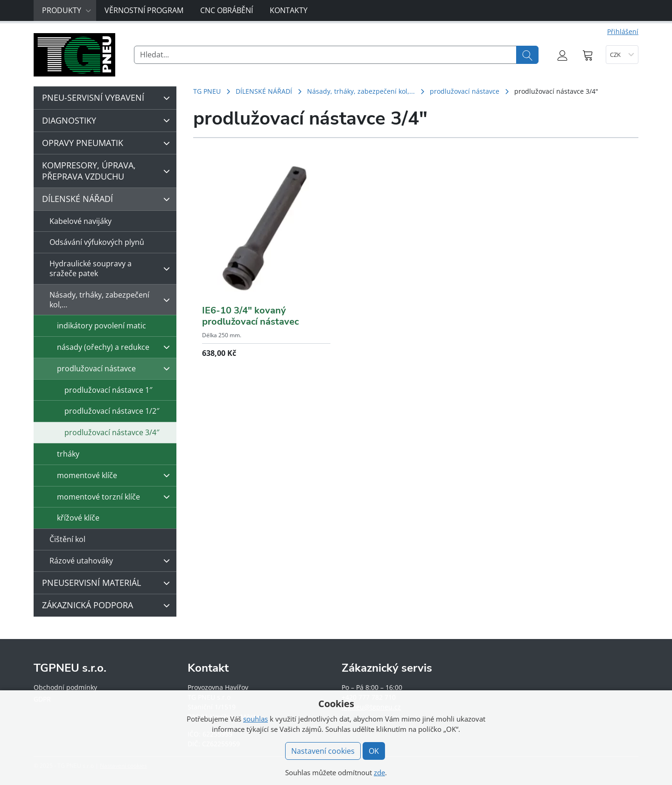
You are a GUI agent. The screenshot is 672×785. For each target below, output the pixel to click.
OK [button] (374, 751)
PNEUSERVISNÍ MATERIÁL (108, 583)
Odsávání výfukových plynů (97, 242)
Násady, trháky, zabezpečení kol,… (112, 300)
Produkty (67, 10)
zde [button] (379, 772)
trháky (68, 454)
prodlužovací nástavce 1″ (108, 390)
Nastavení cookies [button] (323, 751)
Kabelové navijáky (80, 221)
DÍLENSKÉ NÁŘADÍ (264, 91)
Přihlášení (623, 31)
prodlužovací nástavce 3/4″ (112, 432)
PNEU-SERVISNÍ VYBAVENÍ (108, 98)
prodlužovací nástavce (465, 91)
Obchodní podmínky (65, 687)
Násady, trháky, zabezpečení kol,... (361, 91)
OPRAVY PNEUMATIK (108, 143)
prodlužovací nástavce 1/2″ (112, 411)
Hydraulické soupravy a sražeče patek (112, 268)
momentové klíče (116, 475)
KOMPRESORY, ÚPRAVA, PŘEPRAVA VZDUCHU (108, 170)
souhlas (255, 719)
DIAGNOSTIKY (108, 120)
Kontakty (289, 10)
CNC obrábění (227, 10)
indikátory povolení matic (101, 326)
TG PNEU (207, 91)
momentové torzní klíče (116, 497)
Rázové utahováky (112, 561)
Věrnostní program (144, 10)
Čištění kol (67, 539)
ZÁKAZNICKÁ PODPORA (108, 605)
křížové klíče (78, 518)
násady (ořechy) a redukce (116, 347)
